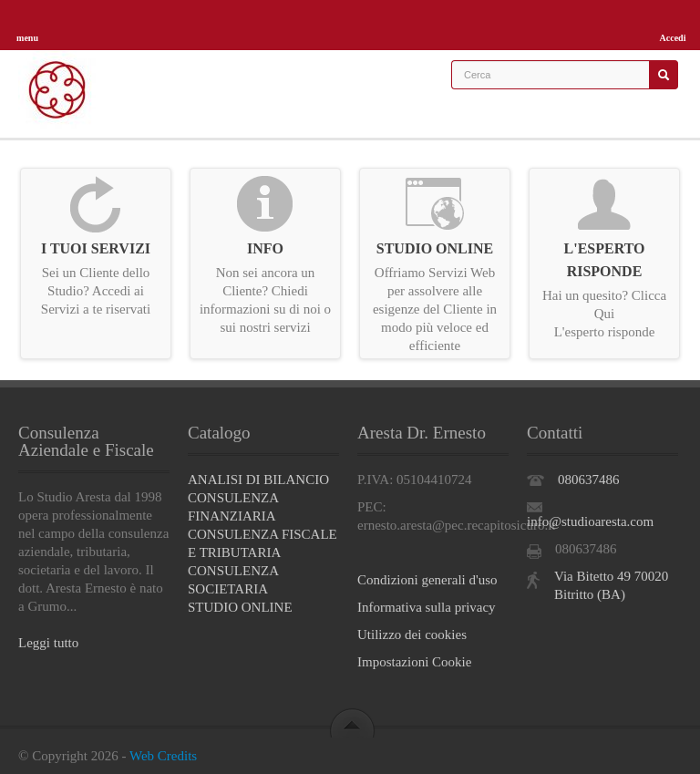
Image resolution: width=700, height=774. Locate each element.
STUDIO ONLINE (240, 607)
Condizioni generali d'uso (427, 580)
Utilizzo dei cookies (412, 635)
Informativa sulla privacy (427, 607)
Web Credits (163, 756)
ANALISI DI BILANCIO (258, 480)
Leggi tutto (48, 643)
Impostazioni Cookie (414, 662)
